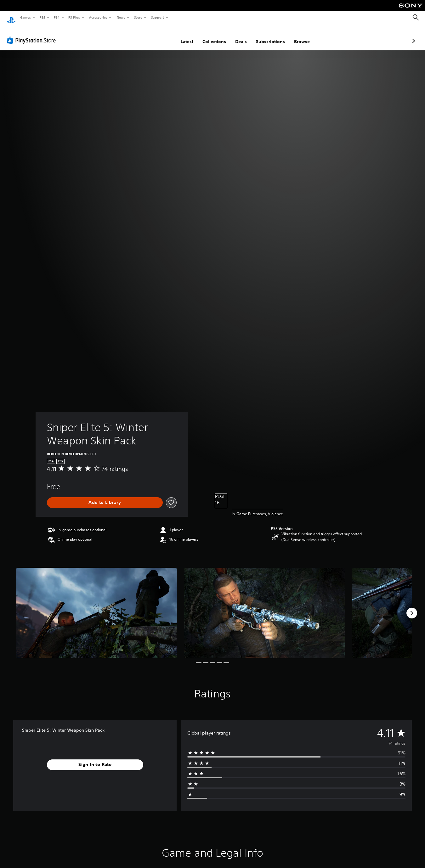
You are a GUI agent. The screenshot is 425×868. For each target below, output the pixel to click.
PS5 (42, 17)
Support (157, 17)
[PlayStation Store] (33, 34)
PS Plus (74, 17)
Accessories (98, 17)
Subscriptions (237, 36)
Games (25, 17)
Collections (181, 36)
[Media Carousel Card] (96, 607)
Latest (154, 36)
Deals (208, 36)
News (121, 17)
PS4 (57, 17)
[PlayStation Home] (11, 18)
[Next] (412, 607)
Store (138, 17)
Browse (269, 36)
